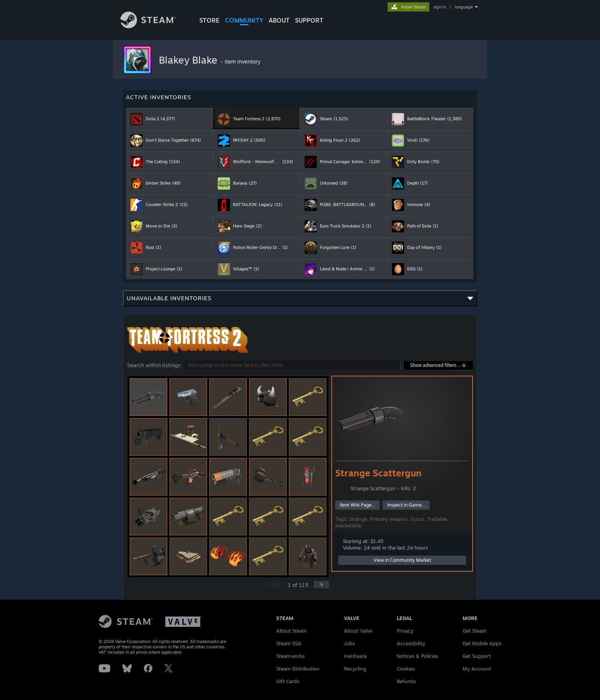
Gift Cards (288, 681)
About (279, 20)
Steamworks (290, 656)
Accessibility (411, 643)
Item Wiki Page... (357, 505)
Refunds (406, 681)
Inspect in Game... (406, 505)
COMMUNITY (244, 20)
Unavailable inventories (300, 300)
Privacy (405, 631)
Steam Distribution (298, 669)
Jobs (349, 643)
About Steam (292, 631)
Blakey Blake (189, 60)
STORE (210, 20)
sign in (439, 7)
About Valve (358, 631)
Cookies (406, 669)
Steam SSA (289, 643)
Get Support (477, 656)
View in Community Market (402, 560)
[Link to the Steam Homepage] (154, 26)
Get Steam (475, 631)
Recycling (355, 669)
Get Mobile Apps (482, 643)
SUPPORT (309, 20)
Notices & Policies (417, 656)
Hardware (355, 656)
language (464, 7)
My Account (477, 669)
